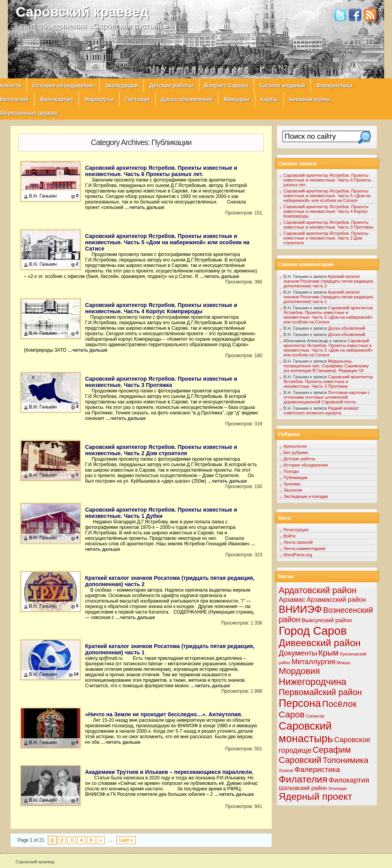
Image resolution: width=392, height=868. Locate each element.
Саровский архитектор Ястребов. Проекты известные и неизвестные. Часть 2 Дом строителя (161, 450)
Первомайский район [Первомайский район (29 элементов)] (320, 692)
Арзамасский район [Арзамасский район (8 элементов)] (336, 600)
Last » (126, 840)
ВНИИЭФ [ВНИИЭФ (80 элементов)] (300, 609)
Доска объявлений (187, 99)
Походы (291, 471)
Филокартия (57, 99)
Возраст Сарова (227, 85)
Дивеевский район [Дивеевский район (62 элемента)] (320, 643)
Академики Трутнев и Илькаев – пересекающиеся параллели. (169, 772)
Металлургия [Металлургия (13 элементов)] (314, 662)
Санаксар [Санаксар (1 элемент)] (315, 716)
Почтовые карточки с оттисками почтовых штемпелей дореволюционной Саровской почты (327, 397)
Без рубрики (296, 452)
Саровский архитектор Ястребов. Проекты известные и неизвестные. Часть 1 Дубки (161, 513)
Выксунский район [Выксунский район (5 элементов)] (327, 620)
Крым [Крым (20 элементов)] (328, 653)
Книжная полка (310, 99)
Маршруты (99, 99)
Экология (293, 490)
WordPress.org (298, 555)
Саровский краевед (82, 12)
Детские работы (171, 85)
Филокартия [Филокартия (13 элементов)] (349, 780)
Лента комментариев (304, 548)
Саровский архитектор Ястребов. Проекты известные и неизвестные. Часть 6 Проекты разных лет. (161, 171)
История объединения (63, 85)
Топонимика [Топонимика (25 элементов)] (346, 760)
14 (76, 674)
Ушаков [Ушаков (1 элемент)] (286, 770)
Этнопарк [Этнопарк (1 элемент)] (337, 788)
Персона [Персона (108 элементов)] (300, 703)
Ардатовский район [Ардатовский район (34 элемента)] (318, 590)
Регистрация (296, 530)
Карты (269, 99)
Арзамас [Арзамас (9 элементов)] (292, 599)
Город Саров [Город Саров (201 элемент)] (313, 631)
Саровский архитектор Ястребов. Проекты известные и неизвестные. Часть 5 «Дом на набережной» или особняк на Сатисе (167, 242)
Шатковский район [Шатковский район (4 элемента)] (303, 788)
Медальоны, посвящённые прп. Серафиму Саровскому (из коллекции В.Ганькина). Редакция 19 (326, 366)
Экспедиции (122, 85)
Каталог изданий (282, 85)
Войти (289, 536)
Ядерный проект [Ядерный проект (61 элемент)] (315, 796)
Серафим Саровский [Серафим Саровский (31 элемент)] (315, 755)
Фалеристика (334, 85)
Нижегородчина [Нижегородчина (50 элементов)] (313, 682)
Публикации (296, 478)
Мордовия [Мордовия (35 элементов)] (299, 671)
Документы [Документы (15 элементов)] (298, 653)
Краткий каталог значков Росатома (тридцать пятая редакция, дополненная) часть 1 (329, 297)
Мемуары (237, 99)
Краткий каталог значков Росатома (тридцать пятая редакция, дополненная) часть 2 (329, 281)
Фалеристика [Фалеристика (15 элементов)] (317, 769)
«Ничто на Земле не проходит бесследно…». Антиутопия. (164, 714)
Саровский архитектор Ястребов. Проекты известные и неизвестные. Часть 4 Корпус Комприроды (161, 308)
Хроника (292, 484)
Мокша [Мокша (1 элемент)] (343, 663)
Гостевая (137, 99)
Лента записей (298, 542)
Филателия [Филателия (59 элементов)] (303, 779)
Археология (295, 446)
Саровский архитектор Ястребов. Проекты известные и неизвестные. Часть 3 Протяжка (161, 382)
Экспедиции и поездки (306, 496)
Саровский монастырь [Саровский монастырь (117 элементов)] (306, 732)
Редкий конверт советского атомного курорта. (321, 410)
